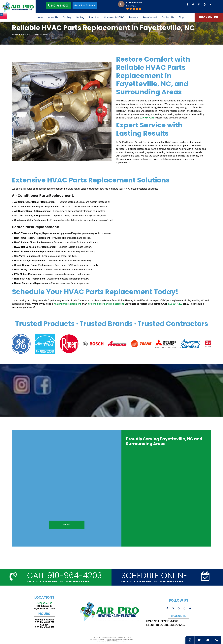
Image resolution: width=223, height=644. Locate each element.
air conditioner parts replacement (106, 304)
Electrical (94, 17)
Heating (80, 17)
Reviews (133, 17)
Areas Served (150, 17)
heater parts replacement (67, 304)
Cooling (67, 17)
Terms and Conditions (123, 639)
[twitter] (210, 4)
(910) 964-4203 (44, 603)
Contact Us (168, 17)
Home (40, 17)
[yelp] (205, 4)
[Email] (207, 640)
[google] (193, 4)
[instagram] (199, 4)
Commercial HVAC (114, 17)
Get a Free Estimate (85, 5)
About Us (53, 17)
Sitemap (94, 639)
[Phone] (216, 640)
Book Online (209, 17)
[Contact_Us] (189, 640)
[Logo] (18, 7)
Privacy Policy (105, 639)
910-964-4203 (147, 118)
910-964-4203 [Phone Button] (58, 6)
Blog (181, 17)
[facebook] (187, 4)
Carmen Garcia (134, 3)
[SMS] (198, 640)
